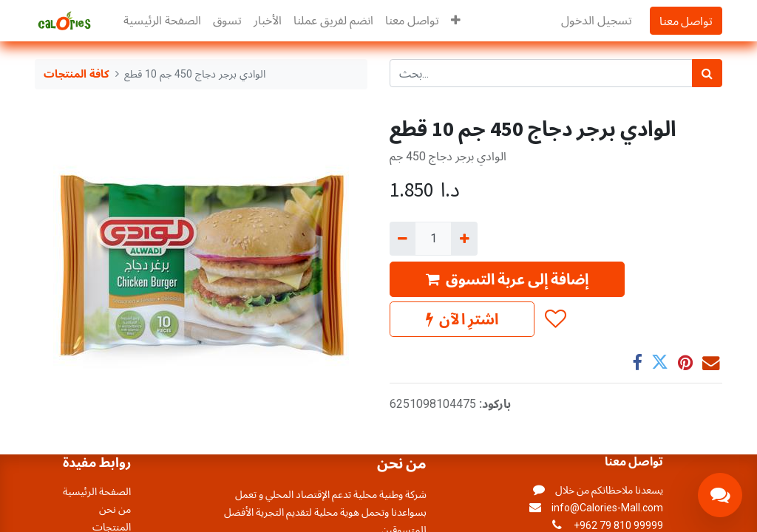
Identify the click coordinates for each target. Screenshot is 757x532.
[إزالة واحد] (403, 239)
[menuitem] (162, 21)
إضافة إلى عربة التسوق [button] (507, 279)
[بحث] (707, 73)
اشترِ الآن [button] (462, 319)
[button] (456, 21)
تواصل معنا (686, 21)
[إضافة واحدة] (464, 239)
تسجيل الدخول (597, 20)
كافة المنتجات (77, 74)
